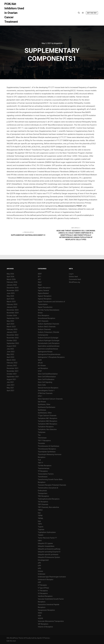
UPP (39, 566)
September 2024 (13, 318)
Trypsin (41, 527)
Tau (39, 435)
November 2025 (13, 290)
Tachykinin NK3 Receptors (48, 424)
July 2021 (10, 382)
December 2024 (13, 310)
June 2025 (11, 293)
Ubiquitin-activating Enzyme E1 (49, 552)
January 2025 (12, 307)
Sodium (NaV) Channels (47, 327)
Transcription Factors (46, 474)
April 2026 (11, 277)
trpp (39, 521)
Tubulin (41, 535)
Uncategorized (43, 560)
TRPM (40, 516)
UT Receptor (42, 585)
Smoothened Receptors (47, 318)
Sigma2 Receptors (45, 299)
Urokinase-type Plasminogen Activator (52, 577)
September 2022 (13, 343)
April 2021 (11, 391)
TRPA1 (40, 510)
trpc (39, 513)
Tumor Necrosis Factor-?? (47, 538)
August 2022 (11, 346)
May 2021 (10, 388)
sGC (39, 279)
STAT (40, 371)
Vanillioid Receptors (45, 596)
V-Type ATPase (43, 588)
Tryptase (41, 529)
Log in (71, 274)
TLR (39, 460)
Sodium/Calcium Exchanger (48, 338)
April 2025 (11, 299)
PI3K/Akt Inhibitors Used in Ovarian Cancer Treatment (14, 13)
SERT (40, 274)
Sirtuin (40, 313)
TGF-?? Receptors (44, 441)
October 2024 (12, 315)
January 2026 (12, 285)
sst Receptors (43, 368)
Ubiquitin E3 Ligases (45, 543)
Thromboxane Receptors (47, 449)
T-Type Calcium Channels (47, 416)
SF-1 (40, 277)
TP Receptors (43, 471)
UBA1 (40, 541)
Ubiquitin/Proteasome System (49, 557)
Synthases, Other (44, 404)
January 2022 (12, 366)
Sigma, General (43, 290)
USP (39, 582)
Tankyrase (42, 432)
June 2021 (11, 385)
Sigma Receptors (44, 288)
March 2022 (11, 360)
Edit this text (92, 13)
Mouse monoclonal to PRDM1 (70, 206)
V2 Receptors (43, 593)
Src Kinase (42, 366)
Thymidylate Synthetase (47, 452)
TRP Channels (43, 504)
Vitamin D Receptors (45, 627)
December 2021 (13, 368)
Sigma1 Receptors (45, 296)
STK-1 (40, 396)
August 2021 (11, 379)
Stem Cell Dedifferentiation (48, 374)
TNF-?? (40, 463)
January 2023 (12, 332)
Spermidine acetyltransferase (49, 346)
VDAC (40, 613)
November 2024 (13, 313)
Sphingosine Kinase (45, 352)
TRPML (41, 518)
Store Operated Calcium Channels (50, 399)
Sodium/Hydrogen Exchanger (49, 341)
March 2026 (11, 279)
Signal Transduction (45, 307)
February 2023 (12, 329)
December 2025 (13, 288)
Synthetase (42, 410)
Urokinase (42, 574)
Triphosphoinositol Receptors (49, 499)
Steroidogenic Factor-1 (46, 391)
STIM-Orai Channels (45, 393)
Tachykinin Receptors (46, 427)
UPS (39, 568)
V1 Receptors (43, 591)
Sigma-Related (43, 293)
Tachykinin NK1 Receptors (48, 418)
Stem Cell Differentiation (47, 377)
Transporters (43, 493)
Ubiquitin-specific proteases (48, 555)
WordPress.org (74, 282)
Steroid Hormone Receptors (48, 388)
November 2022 (13, 338)
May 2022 (10, 354)
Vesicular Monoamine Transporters (51, 621)
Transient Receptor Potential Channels (52, 485)
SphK (40, 360)
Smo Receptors (44, 315)
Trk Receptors (43, 502)
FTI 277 (48, 212)
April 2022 (11, 357)
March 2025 (11, 302)
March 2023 (11, 327)
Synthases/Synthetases (47, 407)
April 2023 (11, 324)
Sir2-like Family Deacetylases (49, 310)
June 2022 (11, 352)
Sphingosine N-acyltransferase (49, 354)
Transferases (43, 477)
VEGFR (40, 618)
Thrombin (41, 443)
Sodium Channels (44, 329)
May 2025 (10, 296)
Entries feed (73, 277)
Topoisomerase (44, 468)
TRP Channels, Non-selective (48, 507)
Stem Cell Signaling (45, 382)
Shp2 (40, 285)
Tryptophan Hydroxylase (47, 532)
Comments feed (75, 279)
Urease (40, 571)
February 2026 (12, 282)
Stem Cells (42, 385)
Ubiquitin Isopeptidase (46, 546)
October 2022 (12, 341)
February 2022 (12, 363)
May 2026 (10, 274)
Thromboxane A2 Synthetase (49, 446)
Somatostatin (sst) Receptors (49, 343)
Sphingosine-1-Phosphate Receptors (51, 357)
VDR (39, 616)
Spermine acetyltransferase (48, 349)
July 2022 (10, 349)
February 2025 (12, 304)
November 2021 (13, 371)
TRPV (40, 524)
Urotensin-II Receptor (46, 580)
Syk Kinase (42, 402)
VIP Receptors (43, 624)
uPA (39, 563)
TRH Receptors (43, 496)
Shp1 (40, 282)
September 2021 (13, 377)
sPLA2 (40, 363)
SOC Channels (43, 321)
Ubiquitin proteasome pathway (49, 549)
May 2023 (10, 321)
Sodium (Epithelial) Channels (49, 324)
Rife (8, 638)
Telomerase (42, 438)
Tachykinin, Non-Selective (47, 429)
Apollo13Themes (43, 638)
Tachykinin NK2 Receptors (48, 421)
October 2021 (12, 374)
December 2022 (13, 335)
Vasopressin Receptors (46, 610)
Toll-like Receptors (45, 466)
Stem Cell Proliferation (46, 379)
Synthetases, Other (45, 413)
